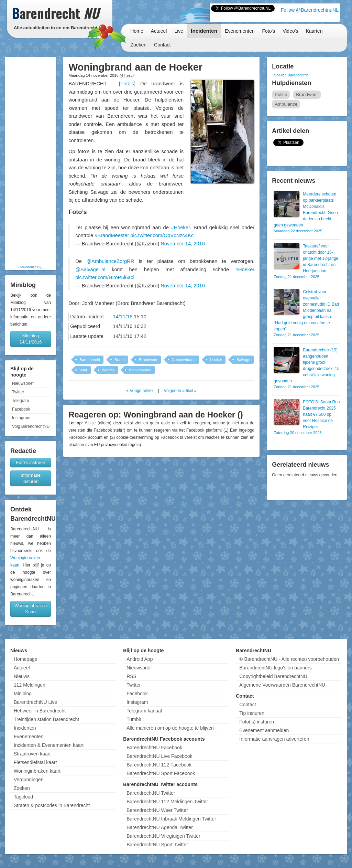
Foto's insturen (31, 462)
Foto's (268, 31)
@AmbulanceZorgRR (110, 261)
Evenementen (240, 31)
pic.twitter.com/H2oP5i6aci (105, 277)
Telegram (20, 401)
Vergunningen (29, 780)
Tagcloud (23, 797)
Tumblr (134, 719)
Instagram (21, 418)
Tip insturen (252, 713)
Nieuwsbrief (23, 383)
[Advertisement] (31, 161)
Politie (281, 94)
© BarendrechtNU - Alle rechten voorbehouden (289, 659)
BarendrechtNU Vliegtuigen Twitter (163, 836)
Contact (162, 45)
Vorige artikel (141, 391)
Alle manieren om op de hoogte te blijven (170, 728)
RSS (131, 676)
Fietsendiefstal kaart (35, 762)
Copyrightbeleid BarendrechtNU (273, 676)
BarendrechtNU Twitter (151, 793)
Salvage (243, 360)
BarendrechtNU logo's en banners (275, 668)
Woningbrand (140, 370)
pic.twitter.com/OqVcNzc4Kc (162, 235)
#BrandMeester (112, 235)
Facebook (21, 409)
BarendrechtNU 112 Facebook (159, 765)
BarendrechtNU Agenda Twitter (160, 827)
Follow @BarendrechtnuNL (310, 10)
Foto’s (127, 84)
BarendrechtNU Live (35, 702)
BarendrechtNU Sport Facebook (161, 773)
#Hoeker (180, 227)
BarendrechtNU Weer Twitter (157, 810)
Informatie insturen (31, 478)
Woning (108, 370)
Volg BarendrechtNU (31, 426)
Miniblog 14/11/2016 (30, 339)
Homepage (26, 659)
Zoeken (138, 45)
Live (179, 31)
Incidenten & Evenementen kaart (49, 745)
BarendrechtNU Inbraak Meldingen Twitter (171, 819)
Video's (290, 31)
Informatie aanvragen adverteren (274, 739)
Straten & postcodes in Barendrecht (52, 805)
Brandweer (148, 360)
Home (137, 31)
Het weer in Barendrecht (40, 711)
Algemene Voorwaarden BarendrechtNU (282, 685)
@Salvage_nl (90, 269)
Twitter (18, 392)
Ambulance (286, 104)
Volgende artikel (179, 391)
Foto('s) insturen (257, 722)
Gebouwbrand (184, 360)
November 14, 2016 (183, 244)
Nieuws (22, 676)
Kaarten (314, 31)
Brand (119, 360)
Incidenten (204, 31)
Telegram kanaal (144, 711)
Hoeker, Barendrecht (291, 75)
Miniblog (23, 694)
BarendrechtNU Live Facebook (159, 756)
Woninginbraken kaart (37, 771)
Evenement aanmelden (264, 730)
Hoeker (216, 360)
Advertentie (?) (30, 267)
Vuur (83, 370)
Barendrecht (90, 360)
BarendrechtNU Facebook (154, 748)
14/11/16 (123, 317)
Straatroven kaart (32, 754)
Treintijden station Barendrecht (46, 719)
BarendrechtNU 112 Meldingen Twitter (167, 802)
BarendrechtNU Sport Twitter (157, 845)
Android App (140, 659)
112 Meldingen (30, 685)
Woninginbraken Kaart (31, 609)
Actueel (159, 31)
